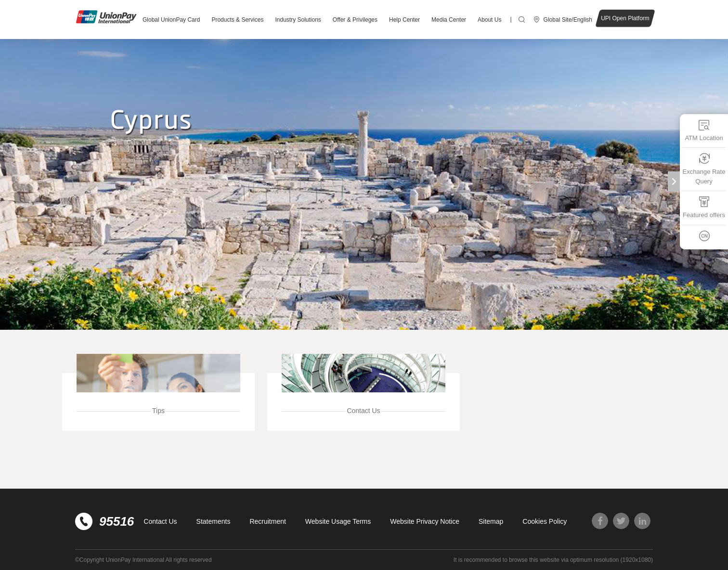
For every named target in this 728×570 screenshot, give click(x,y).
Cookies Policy (545, 521)
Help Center (404, 20)
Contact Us (160, 521)
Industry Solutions (298, 20)
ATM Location (704, 130)
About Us (489, 20)
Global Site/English (568, 20)
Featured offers (704, 207)
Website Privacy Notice (425, 521)
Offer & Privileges (355, 20)
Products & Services (237, 20)
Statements (214, 521)
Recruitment (267, 521)
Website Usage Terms (338, 521)
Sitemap (491, 521)
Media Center (449, 20)
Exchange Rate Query (704, 169)
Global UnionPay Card (171, 20)
